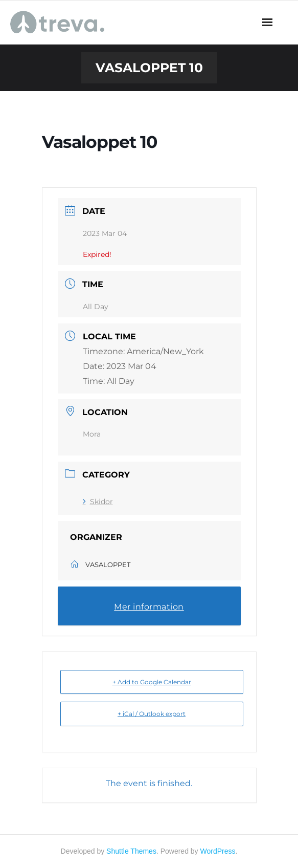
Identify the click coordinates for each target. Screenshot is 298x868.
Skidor (98, 502)
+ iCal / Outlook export (152, 714)
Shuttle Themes (131, 851)
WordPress (218, 851)
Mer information (149, 607)
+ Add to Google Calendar (152, 682)
